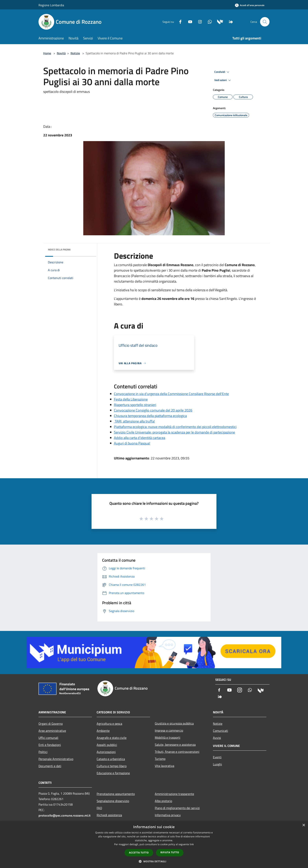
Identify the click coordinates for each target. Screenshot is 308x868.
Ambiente (103, 731)
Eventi (217, 757)
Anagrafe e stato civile (112, 738)
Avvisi (217, 738)
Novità (61, 53)
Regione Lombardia (51, 5)
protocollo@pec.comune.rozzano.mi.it (65, 815)
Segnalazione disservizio (113, 801)
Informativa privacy (168, 815)
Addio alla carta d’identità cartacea (140, 438)
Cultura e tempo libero (112, 766)
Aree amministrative (52, 731)
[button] (154, 861)
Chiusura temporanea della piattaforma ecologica (150, 416)
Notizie (75, 53)
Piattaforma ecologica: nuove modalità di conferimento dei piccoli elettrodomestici (175, 427)
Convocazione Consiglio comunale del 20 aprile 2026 (153, 410)
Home (47, 53)
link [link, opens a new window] (192, 844)
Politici (43, 752)
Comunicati (220, 731)
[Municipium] (219, 21)
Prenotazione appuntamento (116, 794)
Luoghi (217, 764)
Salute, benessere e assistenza (175, 745)
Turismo (160, 759)
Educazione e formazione (113, 773)
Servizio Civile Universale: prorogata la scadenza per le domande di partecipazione (174, 432)
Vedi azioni (223, 80)
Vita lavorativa (165, 766)
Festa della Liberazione (131, 399)
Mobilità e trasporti (168, 737)
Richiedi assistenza (109, 815)
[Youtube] (189, 21)
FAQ (99, 808)
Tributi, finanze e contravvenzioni (177, 752)
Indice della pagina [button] (59, 250)
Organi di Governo (51, 724)
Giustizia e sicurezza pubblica (174, 723)
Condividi (222, 72)
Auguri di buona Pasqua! (132, 443)
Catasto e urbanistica (111, 759)
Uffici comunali (48, 738)
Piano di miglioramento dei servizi (177, 808)
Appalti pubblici (107, 745)
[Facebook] (179, 21)
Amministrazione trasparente (174, 794)
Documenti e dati (50, 766)
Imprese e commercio (169, 730)
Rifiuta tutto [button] (170, 852)
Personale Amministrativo (56, 759)
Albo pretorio (163, 801)
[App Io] (229, 21)
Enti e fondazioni (50, 745)
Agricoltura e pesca (109, 724)
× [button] (304, 825)
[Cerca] (265, 22)
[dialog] (154, 845)
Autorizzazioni (106, 752)
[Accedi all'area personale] (250, 5)
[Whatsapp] (208, 21)
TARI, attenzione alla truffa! (134, 421)
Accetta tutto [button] (139, 853)
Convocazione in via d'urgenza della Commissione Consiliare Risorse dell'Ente (171, 394)
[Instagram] (198, 21)
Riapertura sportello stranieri (135, 405)
